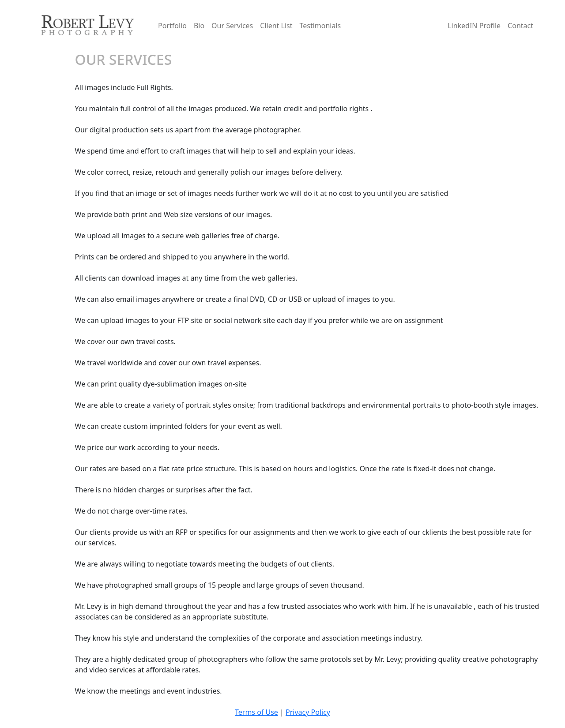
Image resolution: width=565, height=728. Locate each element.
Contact (520, 26)
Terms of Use (256, 712)
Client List (276, 26)
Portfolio (172, 26)
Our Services (232, 26)
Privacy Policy (308, 712)
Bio (199, 26)
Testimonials (320, 26)
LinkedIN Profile (474, 26)
